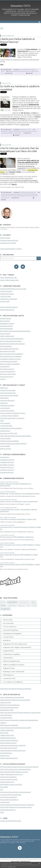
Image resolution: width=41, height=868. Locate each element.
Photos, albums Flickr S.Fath (8, 277)
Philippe (3, 494)
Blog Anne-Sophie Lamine (8, 374)
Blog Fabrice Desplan (6, 326)
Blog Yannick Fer (5, 321)
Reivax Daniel (5, 555)
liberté (33, 71)
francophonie (24, 602)
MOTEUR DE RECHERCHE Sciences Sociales (13, 289)
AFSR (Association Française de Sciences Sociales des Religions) (19, 767)
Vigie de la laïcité (5, 423)
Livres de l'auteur (8, 637)
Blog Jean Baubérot (6, 346)
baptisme (29, 194)
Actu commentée (24, 70)
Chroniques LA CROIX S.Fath (9, 433)
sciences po (33, 196)
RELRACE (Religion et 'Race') (8, 743)
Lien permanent (6, 70)
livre (29, 605)
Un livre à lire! (25, 124)
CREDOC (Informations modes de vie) (11, 774)
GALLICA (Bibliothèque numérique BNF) (12, 697)
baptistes (35, 194)
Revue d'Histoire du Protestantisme (11, 356)
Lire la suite (4, 229)
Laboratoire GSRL (6, 702)
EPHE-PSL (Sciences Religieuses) (10, 705)
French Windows (5, 334)
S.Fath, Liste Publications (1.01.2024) (11, 249)
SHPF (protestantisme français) (9, 707)
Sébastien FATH (20, 6)
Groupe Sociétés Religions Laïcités (11, 821)
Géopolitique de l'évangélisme (12, 633)
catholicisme (12, 605)
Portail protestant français (8, 393)
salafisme (4, 133)
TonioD (3, 519)
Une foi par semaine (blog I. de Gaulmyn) (12, 418)
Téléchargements (8, 675)
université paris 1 (29, 131)
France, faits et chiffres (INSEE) (9, 395)
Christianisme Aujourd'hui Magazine (11, 428)
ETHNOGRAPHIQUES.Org (8, 810)
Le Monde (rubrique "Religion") (9, 416)
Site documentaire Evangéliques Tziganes (13, 413)
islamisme (10, 133)
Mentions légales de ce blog (25, 861)
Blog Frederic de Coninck (8, 351)
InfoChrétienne (5, 366)
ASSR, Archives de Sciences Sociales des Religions (15, 769)
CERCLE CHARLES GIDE (7, 336)
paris (15, 131)
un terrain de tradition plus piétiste (26, 180)
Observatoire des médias (8, 390)
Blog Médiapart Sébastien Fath (9, 349)
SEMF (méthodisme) (6, 715)
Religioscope (4, 388)
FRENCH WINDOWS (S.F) (7, 310)
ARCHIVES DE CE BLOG (7, 294)
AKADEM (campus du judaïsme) (9, 441)
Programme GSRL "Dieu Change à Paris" (15, 644)
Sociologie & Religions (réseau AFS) (11, 795)
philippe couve (5, 198)
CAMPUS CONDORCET (7, 730)
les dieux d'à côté (22, 194)
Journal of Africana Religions (9, 797)
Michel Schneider (6, 545)
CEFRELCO (3, 723)
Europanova (4, 403)
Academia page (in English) (8, 243)
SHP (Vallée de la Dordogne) (9, 748)
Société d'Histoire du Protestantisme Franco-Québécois (17, 805)
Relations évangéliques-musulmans (14, 665)
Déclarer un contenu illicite (15, 861)
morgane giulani (25, 196)
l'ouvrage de (26, 105)
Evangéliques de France (7, 460)
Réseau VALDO (5, 756)
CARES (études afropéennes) (9, 758)
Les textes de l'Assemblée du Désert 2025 (22, 519)
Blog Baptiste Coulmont (7, 323)
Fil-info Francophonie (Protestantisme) (12, 354)
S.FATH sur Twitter (6, 296)
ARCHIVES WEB (5, 301)
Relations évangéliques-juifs (12, 661)
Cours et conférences (10, 627)
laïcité (3, 602)
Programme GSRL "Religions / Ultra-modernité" (17, 647)
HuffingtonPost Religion (7, 405)
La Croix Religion (5, 408)
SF (1, 502)
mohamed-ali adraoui (7, 131)
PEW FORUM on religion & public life (11, 784)
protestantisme (12, 602)
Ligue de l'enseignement (8, 371)
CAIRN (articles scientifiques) (9, 299)
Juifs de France (5, 457)
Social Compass (5, 802)
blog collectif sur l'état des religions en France (28, 161)
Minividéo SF (7, 640)
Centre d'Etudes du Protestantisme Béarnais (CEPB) (16, 728)
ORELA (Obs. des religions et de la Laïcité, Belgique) (16, 436)
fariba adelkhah (24, 71)
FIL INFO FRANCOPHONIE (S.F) (9, 307)
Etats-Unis (22, 605)
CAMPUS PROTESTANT (7, 735)
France (3, 605)
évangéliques (13, 194)
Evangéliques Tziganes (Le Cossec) (11, 359)
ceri (37, 71)
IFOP (2, 789)
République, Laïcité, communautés (14, 672)
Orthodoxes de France (7, 470)
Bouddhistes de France (7, 465)
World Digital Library (6, 753)
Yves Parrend (5, 527)
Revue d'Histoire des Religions (9, 800)
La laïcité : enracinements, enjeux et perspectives (21, 502)
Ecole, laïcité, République (11, 630)
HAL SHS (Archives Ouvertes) (9, 779)
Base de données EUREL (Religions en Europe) (14, 772)
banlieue (19, 131)
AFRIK (2, 421)
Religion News (4, 398)
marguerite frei (5, 510)
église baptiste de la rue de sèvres (10, 196)
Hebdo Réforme (5, 431)
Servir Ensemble (5, 446)
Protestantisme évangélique (28, 192)
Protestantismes (8, 658)
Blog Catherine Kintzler (7, 369)
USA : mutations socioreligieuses (13, 682)
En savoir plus (12, 867)
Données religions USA (7, 782)
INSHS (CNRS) (4, 733)
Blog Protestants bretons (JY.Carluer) (11, 341)
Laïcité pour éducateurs (7, 400)
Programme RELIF (8, 651)
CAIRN (2, 812)
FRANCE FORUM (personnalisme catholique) (13, 444)
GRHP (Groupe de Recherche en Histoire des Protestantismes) (19, 720)
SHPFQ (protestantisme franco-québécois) (13, 745)
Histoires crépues (6, 449)
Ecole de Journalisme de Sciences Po (26, 167)
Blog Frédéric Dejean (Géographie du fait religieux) (15, 331)
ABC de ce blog (8, 620)
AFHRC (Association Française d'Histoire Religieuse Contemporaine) (20, 713)
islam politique (17, 133)
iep (2, 73)
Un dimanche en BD (9, 678)
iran (30, 71)
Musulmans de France (7, 467)
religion (33, 602)
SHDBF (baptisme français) (8, 738)
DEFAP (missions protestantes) (9, 725)
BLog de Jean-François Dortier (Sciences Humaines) (16, 792)
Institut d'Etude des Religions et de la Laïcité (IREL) (15, 700)
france (3, 194)
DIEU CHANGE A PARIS (7, 710)
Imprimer (30, 73)
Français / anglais (5, 238)
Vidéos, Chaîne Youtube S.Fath (9, 280)
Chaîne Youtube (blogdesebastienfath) (12, 339)
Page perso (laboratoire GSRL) (9, 240)
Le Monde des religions (7, 411)
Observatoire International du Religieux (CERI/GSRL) (16, 689)
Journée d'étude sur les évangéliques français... (24, 494)
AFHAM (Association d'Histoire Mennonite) (13, 750)
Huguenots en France (7, 377)
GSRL (34, 605)
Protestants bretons (6, 718)
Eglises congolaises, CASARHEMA (10, 364)
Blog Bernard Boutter (7, 328)
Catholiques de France (7, 462)
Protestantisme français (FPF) (9, 361)
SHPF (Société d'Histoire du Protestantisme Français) (16, 807)
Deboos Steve (5, 484)
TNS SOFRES (4, 787)
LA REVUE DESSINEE (6, 426)
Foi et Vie (3, 379)
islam (35, 131)
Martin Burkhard (6, 565)
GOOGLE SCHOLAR (6, 291)
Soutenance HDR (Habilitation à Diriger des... (20, 537)
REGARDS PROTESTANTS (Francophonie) (12, 344)
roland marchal (14, 71)
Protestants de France (7, 472)
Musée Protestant (6, 318)
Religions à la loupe (25, 130)
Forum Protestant (5, 438)
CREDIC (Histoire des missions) (9, 740)
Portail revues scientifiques (8, 777)
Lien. (2, 64)
